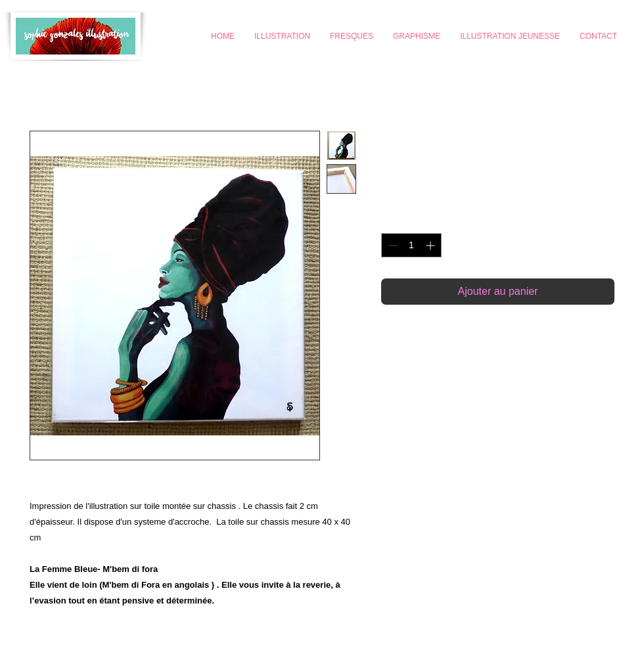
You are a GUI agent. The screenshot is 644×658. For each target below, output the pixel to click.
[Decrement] (391, 245)
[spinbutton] (411, 245)
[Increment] (431, 245)
